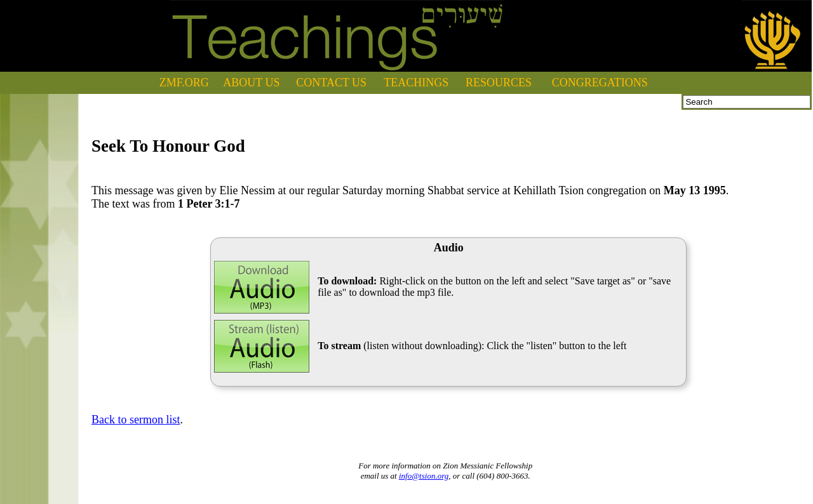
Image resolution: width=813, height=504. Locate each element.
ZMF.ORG (184, 83)
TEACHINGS (416, 83)
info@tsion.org (424, 476)
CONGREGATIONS (600, 83)
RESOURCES (499, 83)
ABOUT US (251, 83)
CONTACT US (331, 83)
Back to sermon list (136, 420)
